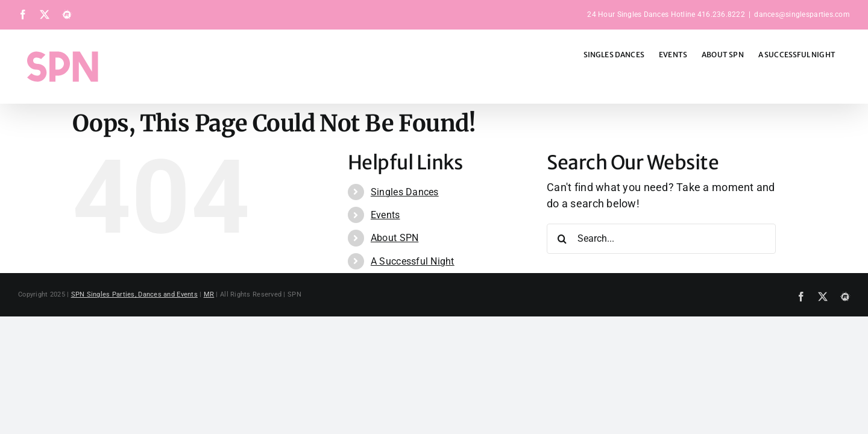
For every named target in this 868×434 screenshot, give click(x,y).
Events (385, 215)
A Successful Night (413, 261)
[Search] (562, 239)
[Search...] (661, 239)
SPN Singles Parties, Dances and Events (134, 294)
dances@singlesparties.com (802, 14)
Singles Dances (405, 192)
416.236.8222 (721, 14)
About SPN (395, 238)
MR (209, 294)
